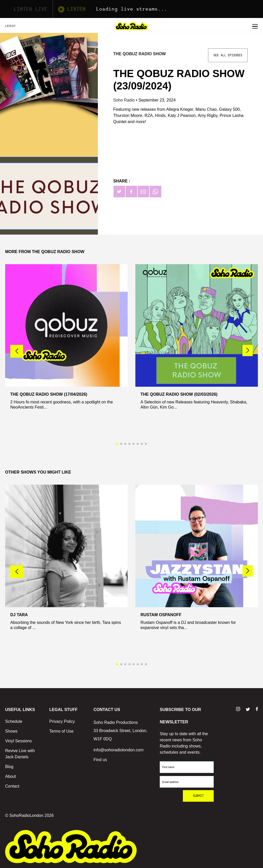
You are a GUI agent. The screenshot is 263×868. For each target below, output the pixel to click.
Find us (100, 760)
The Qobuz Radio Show (139, 54)
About (11, 776)
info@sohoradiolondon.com (119, 750)
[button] (248, 350)
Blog (9, 767)
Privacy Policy (62, 721)
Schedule (14, 721)
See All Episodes (228, 55)
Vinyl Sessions (18, 741)
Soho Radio (125, 100)
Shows (11, 731)
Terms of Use (61, 731)
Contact (12, 786)
